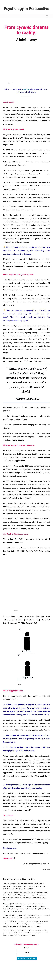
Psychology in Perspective (26, 9)
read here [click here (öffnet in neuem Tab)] (26, 89)
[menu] (47, 16)
